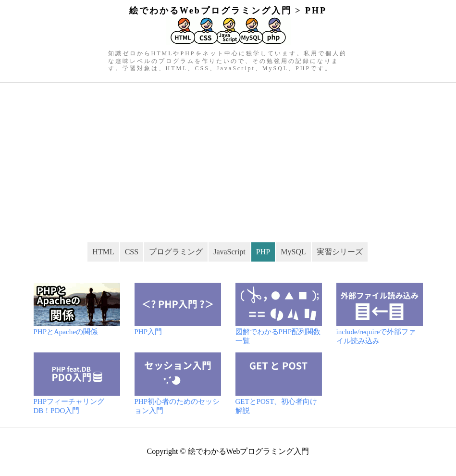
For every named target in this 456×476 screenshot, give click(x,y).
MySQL (293, 252)
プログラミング (176, 252)
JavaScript (229, 252)
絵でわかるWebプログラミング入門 (249, 451)
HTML (103, 252)
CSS (132, 252)
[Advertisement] (228, 155)
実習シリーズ (340, 252)
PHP (263, 252)
